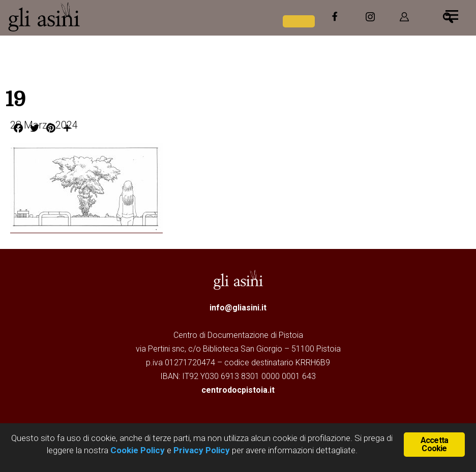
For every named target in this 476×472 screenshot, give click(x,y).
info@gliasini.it (238, 308)
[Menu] (452, 14)
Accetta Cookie (434, 444)
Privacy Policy (202, 450)
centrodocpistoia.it (238, 390)
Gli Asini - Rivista (84, 17)
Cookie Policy (137, 450)
